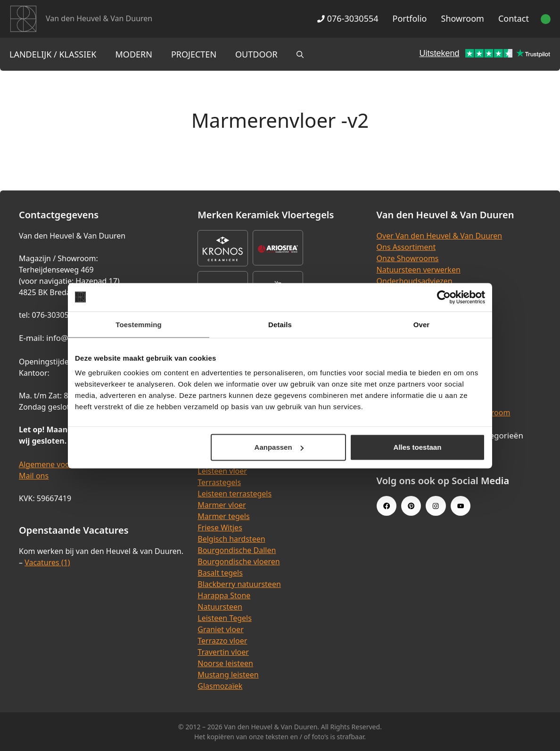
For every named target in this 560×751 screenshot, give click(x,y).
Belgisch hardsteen (231, 539)
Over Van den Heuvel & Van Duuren (440, 236)
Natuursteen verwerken (419, 270)
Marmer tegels (223, 516)
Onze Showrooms (408, 258)
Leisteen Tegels (225, 618)
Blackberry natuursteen (239, 584)
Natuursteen (220, 607)
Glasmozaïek (220, 686)
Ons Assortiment (406, 247)
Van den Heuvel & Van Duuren (99, 18)
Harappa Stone (224, 595)
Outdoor (256, 54)
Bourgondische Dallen (237, 550)
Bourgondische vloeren (239, 561)
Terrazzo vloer (222, 641)
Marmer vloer (222, 505)
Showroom (463, 18)
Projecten (194, 54)
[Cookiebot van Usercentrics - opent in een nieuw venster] (444, 297)
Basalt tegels (220, 573)
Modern (134, 54)
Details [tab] (280, 324)
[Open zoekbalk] (300, 54)
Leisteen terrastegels (235, 494)
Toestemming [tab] (139, 324)
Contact (514, 18)
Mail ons (34, 476)
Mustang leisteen (228, 675)
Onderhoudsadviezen (415, 281)
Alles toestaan (418, 447)
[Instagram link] (436, 506)
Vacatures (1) (47, 562)
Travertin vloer (223, 652)
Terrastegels (219, 482)
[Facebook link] (387, 506)
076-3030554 (348, 18)
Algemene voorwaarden (61, 464)
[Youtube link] (461, 506)
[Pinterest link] (411, 506)
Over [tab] (422, 324)
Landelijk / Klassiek (53, 54)
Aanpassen (279, 447)
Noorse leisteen (225, 663)
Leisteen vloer (222, 471)
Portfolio (410, 18)
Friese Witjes (220, 528)
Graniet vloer (220, 629)
